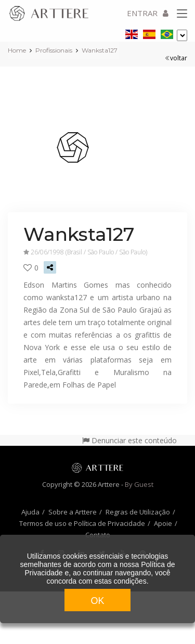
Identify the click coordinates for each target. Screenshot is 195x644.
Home (17, 50)
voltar (176, 58)
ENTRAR (148, 13)
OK (97, 601)
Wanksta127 (100, 50)
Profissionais (54, 50)
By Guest (139, 484)
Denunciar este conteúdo (129, 440)
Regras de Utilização (138, 512)
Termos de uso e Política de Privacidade (82, 523)
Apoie (163, 523)
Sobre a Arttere (73, 512)
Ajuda (30, 512)
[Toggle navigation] (182, 14)
